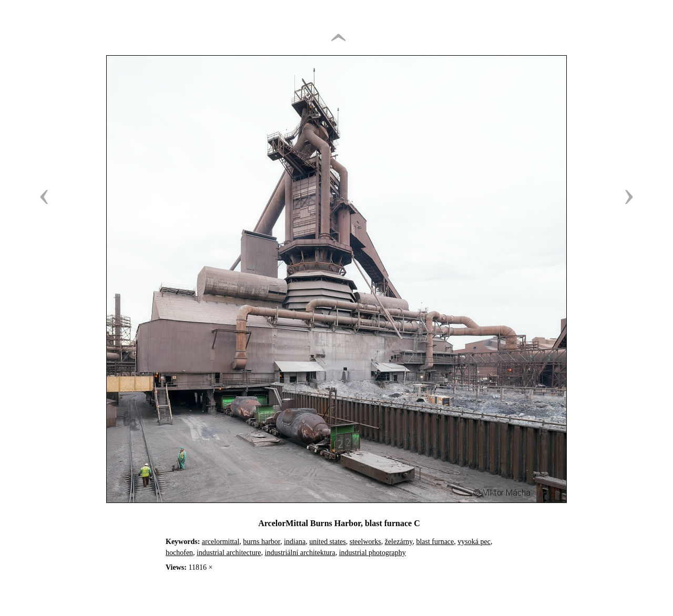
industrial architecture (229, 553)
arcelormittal (221, 542)
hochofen (179, 553)
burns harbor (262, 542)
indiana (295, 542)
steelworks (365, 542)
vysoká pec (474, 542)
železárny (399, 542)
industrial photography (373, 553)
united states (328, 542)
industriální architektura (300, 553)
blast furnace (435, 542)
